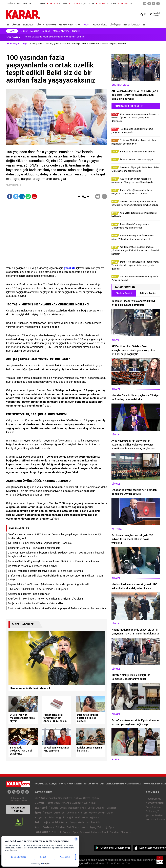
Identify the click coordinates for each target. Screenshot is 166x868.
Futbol (49, 813)
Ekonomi (51, 25)
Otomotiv (73, 808)
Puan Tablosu (153, 807)
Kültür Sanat (82, 817)
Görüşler (115, 25)
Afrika (92, 803)
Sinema (76, 827)
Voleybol (72, 813)
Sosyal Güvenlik (96, 808)
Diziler (24, 31)
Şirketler (111, 808)
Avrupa (76, 803)
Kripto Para (66, 25)
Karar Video (100, 25)
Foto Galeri (42, 832)
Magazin (35, 31)
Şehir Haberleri (154, 815)
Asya (85, 803)
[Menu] (143, 25)
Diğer (110, 813)
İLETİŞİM (53, 784)
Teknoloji (41, 822)
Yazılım (91, 822)
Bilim (99, 822)
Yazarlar (29, 25)
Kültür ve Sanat (100, 832)
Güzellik (76, 31)
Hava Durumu (153, 799)
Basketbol (59, 813)
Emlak (63, 808)
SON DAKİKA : (14, 37)
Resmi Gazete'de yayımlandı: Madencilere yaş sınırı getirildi (55, 37)
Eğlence (46, 31)
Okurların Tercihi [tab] (124, 293)
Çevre (87, 798)
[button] (79, 197)
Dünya (40, 25)
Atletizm (83, 813)
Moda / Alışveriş (61, 31)
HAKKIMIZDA (41, 784)
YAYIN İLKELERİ (75, 784)
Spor (78, 25)
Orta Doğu (54, 803)
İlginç (93, 827)
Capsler (67, 832)
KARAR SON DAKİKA (18, 809)
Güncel (16, 25)
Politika (53, 798)
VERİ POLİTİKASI (133, 784)
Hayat (87, 25)
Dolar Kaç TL (153, 811)
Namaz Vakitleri (155, 803)
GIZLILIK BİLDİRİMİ (115, 784)
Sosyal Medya (78, 822)
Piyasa (55, 808)
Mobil (55, 822)
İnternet (64, 822)
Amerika (66, 803)
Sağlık (70, 817)
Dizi (69, 827)
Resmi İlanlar (132, 25)
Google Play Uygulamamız (115, 848)
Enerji (83, 808)
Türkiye (78, 798)
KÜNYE (62, 784)
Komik (85, 827)
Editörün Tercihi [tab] (148, 293)
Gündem (61, 827)
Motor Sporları (97, 813)
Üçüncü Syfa (65, 798)
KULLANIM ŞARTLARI (94, 784)
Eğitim (95, 798)
